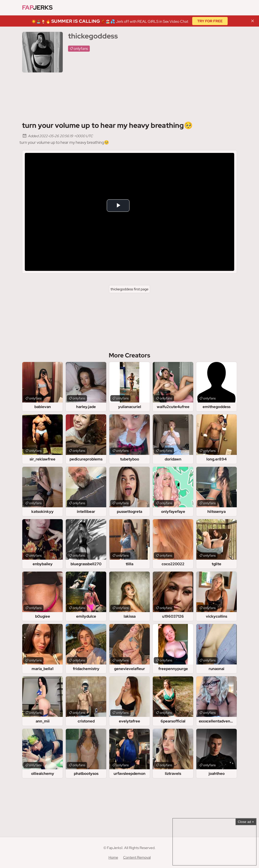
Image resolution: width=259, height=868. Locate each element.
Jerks (37, 7)
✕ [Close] (253, 21)
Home (113, 857)
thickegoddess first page (129, 289)
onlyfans (81, 49)
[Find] (232, 8)
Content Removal (137, 857)
